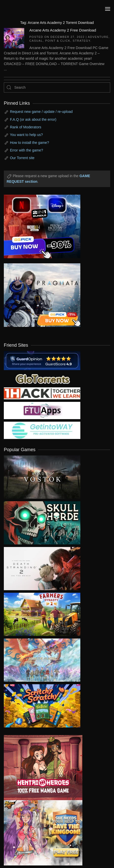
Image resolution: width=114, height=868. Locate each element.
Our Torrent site (22, 158)
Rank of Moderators (26, 127)
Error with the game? (27, 150)
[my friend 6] (42, 410)
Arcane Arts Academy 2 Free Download (63, 30)
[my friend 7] (42, 430)
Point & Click (58, 41)
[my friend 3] (42, 393)
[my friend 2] (42, 378)
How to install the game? (29, 143)
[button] (108, 9)
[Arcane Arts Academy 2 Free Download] (14, 38)
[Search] (57, 87)
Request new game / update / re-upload (41, 112)
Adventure (98, 37)
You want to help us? (26, 135)
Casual (36, 41)
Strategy (81, 41)
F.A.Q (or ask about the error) (33, 119)
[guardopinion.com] (42, 360)
